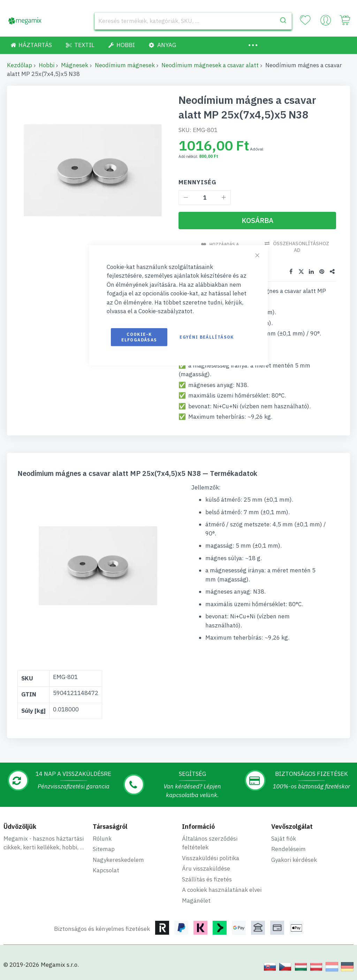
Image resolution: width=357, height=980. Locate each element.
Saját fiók (284, 838)
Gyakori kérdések (294, 859)
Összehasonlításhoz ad (302, 247)
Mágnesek (75, 65)
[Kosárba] (257, 221)
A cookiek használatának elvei (222, 889)
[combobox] (193, 21)
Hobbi (47, 65)
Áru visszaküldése (206, 868)
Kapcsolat (106, 870)
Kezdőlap (20, 65)
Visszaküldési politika (211, 857)
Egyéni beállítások (207, 337)
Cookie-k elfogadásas (139, 337)
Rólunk (102, 838)
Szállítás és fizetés (207, 879)
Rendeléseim (288, 849)
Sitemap (104, 849)
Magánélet (196, 900)
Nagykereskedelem (118, 859)
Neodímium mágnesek (125, 65)
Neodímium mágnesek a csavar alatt (210, 65)
